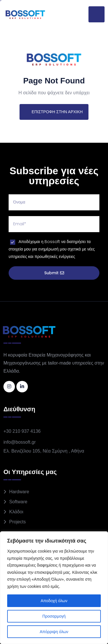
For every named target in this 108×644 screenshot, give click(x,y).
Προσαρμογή (54, 616)
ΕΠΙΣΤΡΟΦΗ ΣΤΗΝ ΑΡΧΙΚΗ (54, 112)
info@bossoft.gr (20, 442)
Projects (18, 522)
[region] (54, 588)
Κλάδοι (16, 512)
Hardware (19, 492)
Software (18, 502)
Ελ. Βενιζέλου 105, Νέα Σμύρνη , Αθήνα (44, 451)
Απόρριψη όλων (54, 632)
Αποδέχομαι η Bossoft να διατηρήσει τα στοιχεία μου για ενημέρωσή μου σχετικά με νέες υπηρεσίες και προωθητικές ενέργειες (52, 249)
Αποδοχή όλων (54, 601)
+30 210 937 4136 (22, 431)
